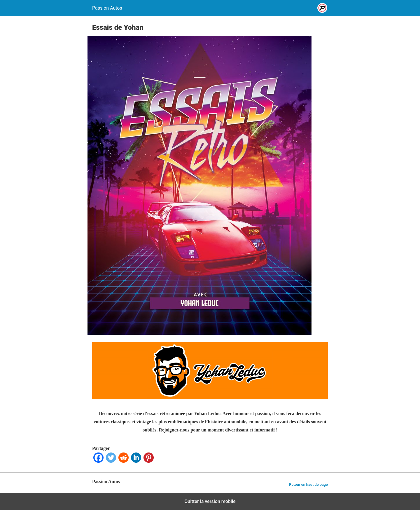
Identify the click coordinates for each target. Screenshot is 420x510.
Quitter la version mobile (210, 501)
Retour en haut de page (308, 484)
